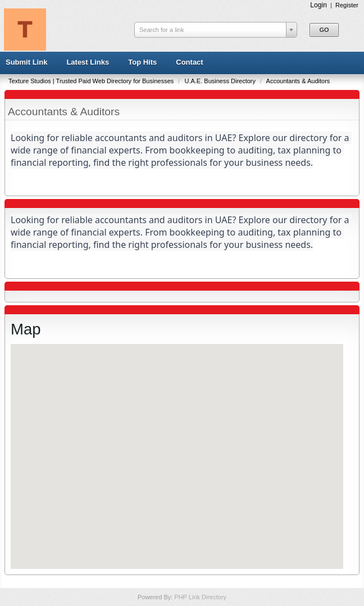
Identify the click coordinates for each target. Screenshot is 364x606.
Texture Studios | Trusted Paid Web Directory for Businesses (92, 81)
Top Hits (142, 62)
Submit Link (26, 62)
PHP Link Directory (200, 597)
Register (347, 5)
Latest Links (88, 62)
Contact (189, 62)
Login (319, 5)
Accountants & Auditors (298, 81)
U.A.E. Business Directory (221, 81)
